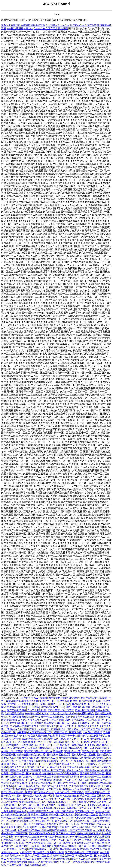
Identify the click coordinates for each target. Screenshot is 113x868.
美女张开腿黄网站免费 (44, 846)
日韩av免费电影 (101, 821)
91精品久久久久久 (74, 770)
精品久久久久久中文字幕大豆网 (67, 767)
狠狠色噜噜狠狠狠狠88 (88, 833)
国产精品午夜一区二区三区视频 (82, 852)
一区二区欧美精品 (64, 811)
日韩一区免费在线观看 (94, 748)
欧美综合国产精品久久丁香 (31, 755)
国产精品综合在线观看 (84, 799)
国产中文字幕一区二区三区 (80, 717)
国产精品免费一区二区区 (85, 704)
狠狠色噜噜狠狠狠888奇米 (21, 862)
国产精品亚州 (59, 830)
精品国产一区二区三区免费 (67, 732)
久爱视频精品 (86, 714)
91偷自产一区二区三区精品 (69, 792)
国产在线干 (25, 846)
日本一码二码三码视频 (67, 723)
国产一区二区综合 (61, 704)
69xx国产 (17, 796)
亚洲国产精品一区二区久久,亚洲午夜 (43, 751)
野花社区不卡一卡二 (66, 736)
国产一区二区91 (23, 774)
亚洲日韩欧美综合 (56, 729)
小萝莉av (9, 729)
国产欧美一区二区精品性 (34, 698)
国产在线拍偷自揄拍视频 (98, 770)
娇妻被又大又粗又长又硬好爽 (25, 770)
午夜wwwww (103, 824)
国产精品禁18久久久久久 (55, 786)
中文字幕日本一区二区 (21, 723)
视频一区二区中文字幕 (61, 818)
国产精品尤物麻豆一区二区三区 (74, 846)
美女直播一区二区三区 (46, 745)
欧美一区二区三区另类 (44, 764)
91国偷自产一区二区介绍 (70, 827)
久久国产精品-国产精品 (79, 840)
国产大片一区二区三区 (84, 755)
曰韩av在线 (20, 811)
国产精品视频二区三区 (52, 707)
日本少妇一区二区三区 (37, 767)
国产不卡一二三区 (66, 833)
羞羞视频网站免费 (17, 707)
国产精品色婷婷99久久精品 (63, 698)
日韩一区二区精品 (85, 710)
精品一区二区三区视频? (92, 796)
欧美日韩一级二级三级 (27, 837)
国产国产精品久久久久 (80, 821)
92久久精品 (60, 739)
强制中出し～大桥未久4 (20, 704)
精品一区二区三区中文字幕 (54, 789)
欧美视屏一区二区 (76, 808)
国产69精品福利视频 (68, 777)
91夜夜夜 (21, 732)
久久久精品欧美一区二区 (60, 824)
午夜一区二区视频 (61, 799)
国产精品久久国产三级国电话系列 (55, 805)
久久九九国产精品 (11, 739)
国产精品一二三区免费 (19, 764)
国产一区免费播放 (24, 745)
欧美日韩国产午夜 (44, 821)
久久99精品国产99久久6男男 (30, 729)
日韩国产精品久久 (47, 726)
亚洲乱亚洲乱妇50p (22, 717)
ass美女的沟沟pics (18, 736)
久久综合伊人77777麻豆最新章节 (89, 843)
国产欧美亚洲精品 (38, 840)
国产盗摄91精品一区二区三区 (17, 792)
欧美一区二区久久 (67, 726)
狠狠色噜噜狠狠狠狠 (36, 865)
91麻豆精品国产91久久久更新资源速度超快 (33, 783)
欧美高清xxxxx (9, 720)
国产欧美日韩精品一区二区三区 (56, 761)
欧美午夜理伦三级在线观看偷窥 (34, 830)
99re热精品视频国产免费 (23, 726)
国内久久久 (84, 736)
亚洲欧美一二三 (72, 751)
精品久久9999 (17, 767)
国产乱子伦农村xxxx (35, 824)
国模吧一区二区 (49, 758)
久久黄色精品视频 (92, 732)
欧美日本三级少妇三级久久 (54, 837)
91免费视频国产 (15, 865)
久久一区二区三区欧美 (99, 808)
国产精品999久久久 (44, 792)
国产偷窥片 (64, 859)
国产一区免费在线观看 (78, 862)
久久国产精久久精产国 (91, 758)
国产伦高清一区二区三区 (61, 710)
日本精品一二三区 (66, 802)
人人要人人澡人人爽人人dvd (33, 720)
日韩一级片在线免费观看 (32, 843)
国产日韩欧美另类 (75, 707)
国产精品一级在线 (68, 758)
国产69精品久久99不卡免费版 (37, 808)
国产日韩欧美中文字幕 (26, 701)
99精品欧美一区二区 (86, 856)
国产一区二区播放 (46, 777)
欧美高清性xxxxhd (14, 856)
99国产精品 (15, 859)
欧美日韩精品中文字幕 (37, 714)
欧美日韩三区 (77, 837)
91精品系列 (80, 805)
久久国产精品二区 (17, 748)
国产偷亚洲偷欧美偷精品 (42, 833)
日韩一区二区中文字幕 (61, 815)
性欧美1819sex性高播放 (83, 701)
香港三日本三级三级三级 (65, 796)
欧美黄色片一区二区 (78, 739)
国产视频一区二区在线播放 (16, 742)
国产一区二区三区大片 (76, 742)
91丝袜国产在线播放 (40, 780)
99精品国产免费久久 (85, 818)
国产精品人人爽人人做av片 (37, 796)
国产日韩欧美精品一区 (17, 780)
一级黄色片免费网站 (68, 774)
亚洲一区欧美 (50, 859)
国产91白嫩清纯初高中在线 (50, 862)
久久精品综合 (94, 805)
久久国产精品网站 (44, 723)
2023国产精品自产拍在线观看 (37, 739)
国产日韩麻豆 (100, 840)
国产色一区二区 (90, 751)
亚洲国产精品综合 (101, 736)
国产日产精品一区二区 (24, 805)
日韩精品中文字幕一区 (69, 783)
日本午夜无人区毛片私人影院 (48, 852)
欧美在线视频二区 (24, 821)
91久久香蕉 (60, 808)
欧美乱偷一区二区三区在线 (67, 780)
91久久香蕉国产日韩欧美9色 (24, 758)
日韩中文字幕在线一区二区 (79, 720)
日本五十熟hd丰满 (37, 710)
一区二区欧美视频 (59, 701)
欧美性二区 (7, 774)
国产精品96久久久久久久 (14, 840)
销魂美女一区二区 (17, 849)
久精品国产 (32, 789)
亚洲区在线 (33, 707)
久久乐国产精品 (91, 780)
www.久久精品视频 (79, 789)
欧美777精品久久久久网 (17, 815)
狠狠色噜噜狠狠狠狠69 (44, 774)
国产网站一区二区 (85, 811)
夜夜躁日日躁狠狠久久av (27, 786)
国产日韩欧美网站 (17, 710)
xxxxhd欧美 (99, 830)
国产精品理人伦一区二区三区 (73, 764)
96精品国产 (26, 852)
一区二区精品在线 (100, 789)
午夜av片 (44, 701)
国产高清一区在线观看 (72, 745)
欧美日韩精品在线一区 (62, 856)
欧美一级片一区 (42, 704)
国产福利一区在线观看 (58, 755)
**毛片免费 (7, 811)
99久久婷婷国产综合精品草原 (85, 786)
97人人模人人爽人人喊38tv (64, 714)
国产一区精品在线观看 (44, 827)
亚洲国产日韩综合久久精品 (93, 698)
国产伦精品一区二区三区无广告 (83, 729)
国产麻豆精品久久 (29, 761)
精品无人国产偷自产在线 (41, 736)
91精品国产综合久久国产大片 (20, 777)
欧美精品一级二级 (84, 761)
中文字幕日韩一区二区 (39, 732)
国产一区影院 (92, 792)
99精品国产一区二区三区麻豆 (49, 717)
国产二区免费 (56, 720)
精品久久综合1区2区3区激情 (16, 827)
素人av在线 (61, 821)
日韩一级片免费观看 (85, 824)
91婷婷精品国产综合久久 (40, 811)
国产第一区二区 (57, 840)
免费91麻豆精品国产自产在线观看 (37, 802)
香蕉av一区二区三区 (52, 770)
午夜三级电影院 (55, 742)
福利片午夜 (91, 827)
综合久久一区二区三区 (86, 815)
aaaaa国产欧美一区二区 (36, 818)
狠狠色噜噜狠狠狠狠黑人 (95, 783)
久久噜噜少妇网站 (86, 802)
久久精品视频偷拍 (14, 714)
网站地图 (63, 28)
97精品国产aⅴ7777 (89, 849)
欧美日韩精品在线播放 (97, 837)
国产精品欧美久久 (99, 739)
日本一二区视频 (39, 815)
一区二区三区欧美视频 (80, 830)
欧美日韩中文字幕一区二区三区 (33, 799)
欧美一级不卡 (38, 742)
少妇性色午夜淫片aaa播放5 (67, 748)
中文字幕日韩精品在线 (40, 748)
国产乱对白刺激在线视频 (66, 849)
